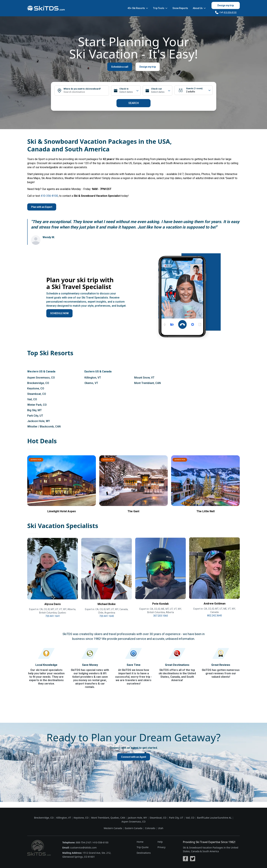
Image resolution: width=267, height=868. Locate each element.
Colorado (150, 828)
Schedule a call (120, 67)
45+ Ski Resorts (138, 8)
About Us (199, 8)
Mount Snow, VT (144, 378)
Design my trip (226, 5)
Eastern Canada (134, 828)
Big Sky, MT (34, 410)
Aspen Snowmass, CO (41, 378)
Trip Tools (160, 8)
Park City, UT (35, 416)
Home (140, 842)
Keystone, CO (36, 388)
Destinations (144, 853)
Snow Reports (180, 8)
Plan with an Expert (42, 207)
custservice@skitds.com (83, 848)
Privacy (162, 847)
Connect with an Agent (134, 757)
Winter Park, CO (37, 405)
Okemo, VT (91, 383)
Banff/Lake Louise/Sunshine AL (214, 818)
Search (134, 103)
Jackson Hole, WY (39, 421)
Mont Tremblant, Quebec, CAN (108, 818)
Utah (161, 828)
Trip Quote (143, 847)
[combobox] (86, 92)
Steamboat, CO (37, 394)
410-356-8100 (230, 12)
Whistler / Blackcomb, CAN (44, 427)
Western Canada (113, 828)
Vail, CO (32, 399)
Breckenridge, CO (38, 383)
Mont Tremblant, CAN (147, 383)
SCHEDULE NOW (59, 313)
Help (160, 842)
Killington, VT (93, 378)
